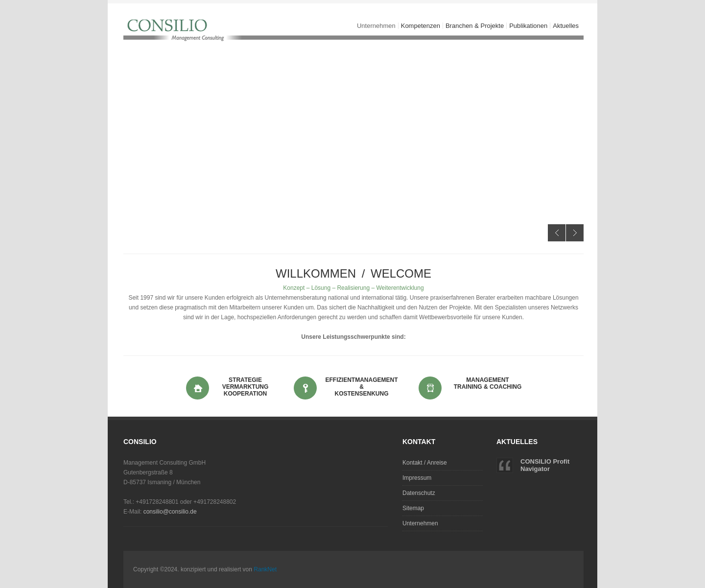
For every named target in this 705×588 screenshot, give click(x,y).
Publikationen (528, 26)
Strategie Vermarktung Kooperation (246, 387)
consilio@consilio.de (170, 512)
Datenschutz (419, 493)
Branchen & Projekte (473, 26)
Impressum (417, 478)
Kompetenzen (419, 26)
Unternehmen (375, 26)
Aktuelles (566, 26)
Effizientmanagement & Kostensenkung (362, 387)
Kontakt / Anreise (425, 463)
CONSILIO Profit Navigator (545, 465)
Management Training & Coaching (488, 383)
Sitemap (413, 508)
